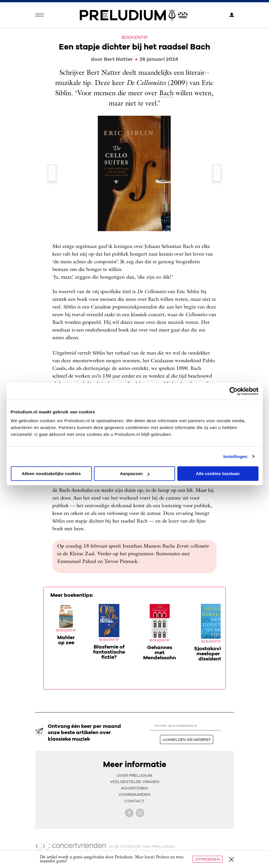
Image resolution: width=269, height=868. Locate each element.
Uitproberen (208, 859)
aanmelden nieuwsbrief (187, 739)
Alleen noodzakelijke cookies (51, 474)
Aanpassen (135, 474)
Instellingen (236, 456)
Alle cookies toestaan (218, 474)
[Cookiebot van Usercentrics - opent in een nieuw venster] (234, 391)
